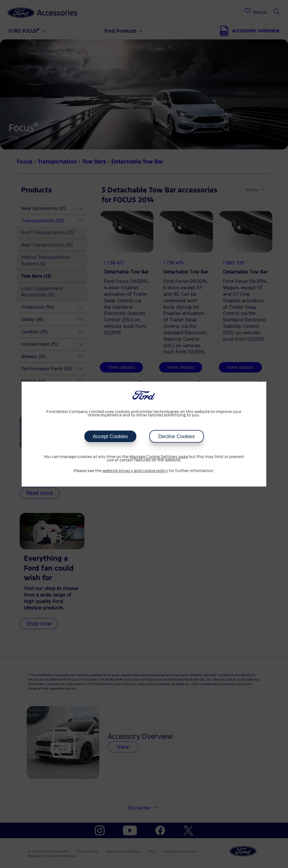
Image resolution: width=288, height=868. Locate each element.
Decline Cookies (176, 436)
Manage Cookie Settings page (159, 457)
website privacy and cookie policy (135, 471)
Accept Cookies (110, 436)
